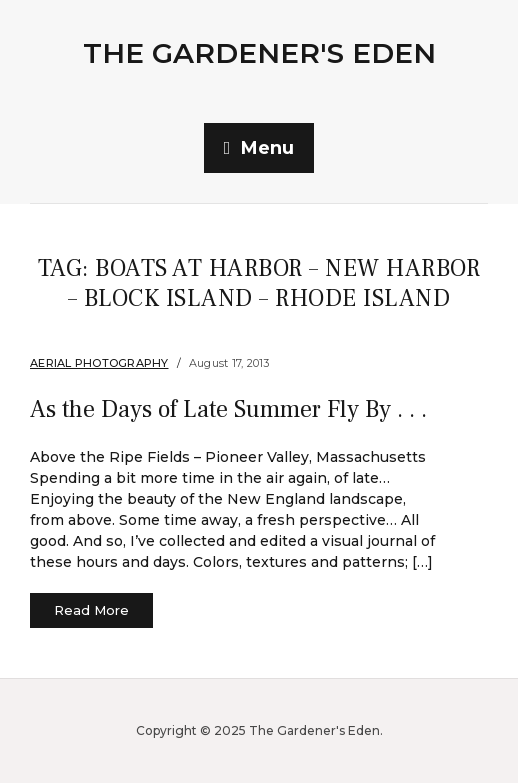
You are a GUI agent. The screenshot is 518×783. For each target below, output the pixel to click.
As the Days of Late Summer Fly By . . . (228, 409)
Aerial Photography (99, 363)
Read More (91, 610)
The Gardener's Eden (259, 53)
